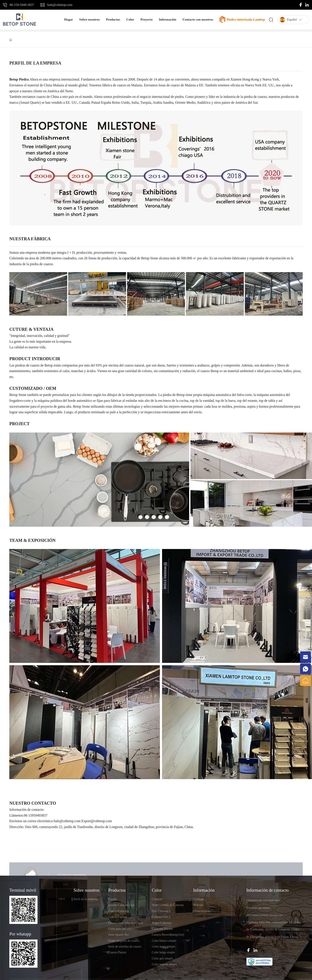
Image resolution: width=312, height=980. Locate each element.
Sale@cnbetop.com (60, 5)
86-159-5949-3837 (22, 5)
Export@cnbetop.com (97, 821)
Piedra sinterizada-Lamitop (246, 19)
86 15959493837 (36, 815)
